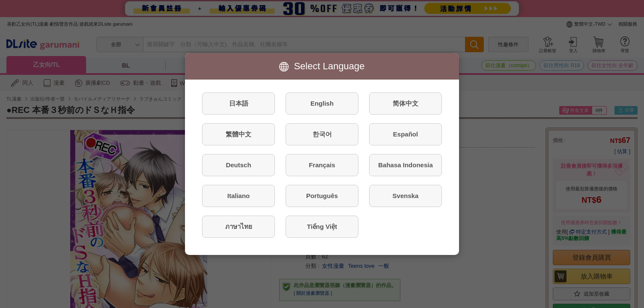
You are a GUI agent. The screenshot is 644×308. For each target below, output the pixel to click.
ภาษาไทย (239, 227)
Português (322, 196)
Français (322, 165)
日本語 (239, 103)
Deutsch (238, 165)
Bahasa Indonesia (405, 165)
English (322, 103)
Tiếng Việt (322, 227)
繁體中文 (239, 134)
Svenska (406, 196)
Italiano (239, 196)
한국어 (322, 134)
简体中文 (405, 103)
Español (405, 134)
